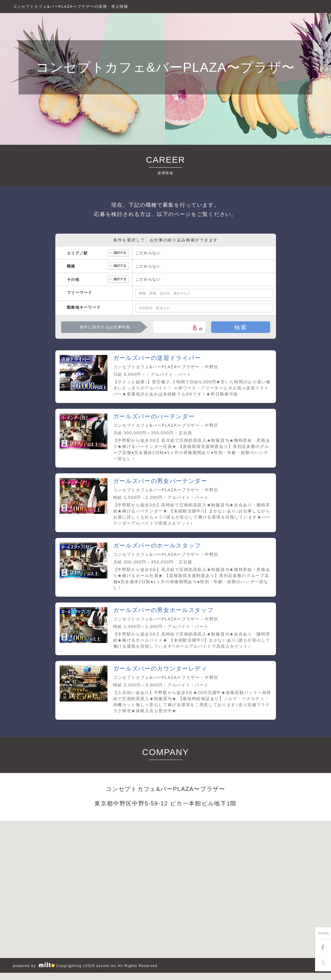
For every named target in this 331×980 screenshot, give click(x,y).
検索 (241, 327)
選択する (118, 253)
